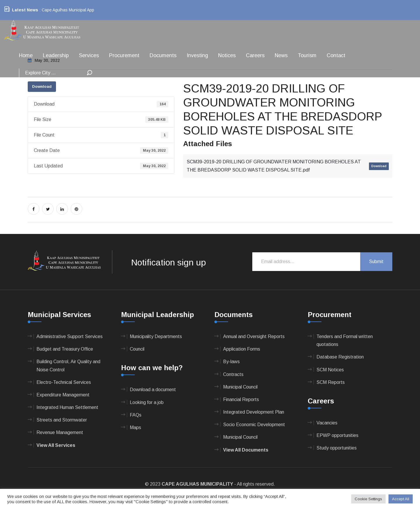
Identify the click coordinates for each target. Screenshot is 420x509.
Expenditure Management (63, 395)
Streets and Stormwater (62, 420)
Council (137, 349)
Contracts (233, 374)
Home (26, 55)
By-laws (231, 362)
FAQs (136, 415)
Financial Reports (241, 399)
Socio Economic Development (254, 425)
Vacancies (327, 423)
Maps (135, 427)
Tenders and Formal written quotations (345, 340)
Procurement (124, 55)
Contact (336, 55)
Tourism (307, 55)
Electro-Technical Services (64, 382)
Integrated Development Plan (254, 412)
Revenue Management (60, 432)
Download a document (153, 390)
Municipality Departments (156, 336)
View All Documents (246, 450)
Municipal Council (240, 387)
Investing (197, 55)
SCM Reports (331, 382)
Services (89, 55)
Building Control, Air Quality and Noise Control (68, 365)
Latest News (25, 10)
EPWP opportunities (337, 435)
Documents (163, 55)
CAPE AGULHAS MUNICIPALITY (197, 484)
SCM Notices (330, 370)
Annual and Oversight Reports (254, 336)
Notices (227, 55)
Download (42, 86)
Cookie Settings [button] (368, 499)
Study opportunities (337, 448)
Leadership (56, 55)
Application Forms (242, 349)
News (281, 55)
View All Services (56, 445)
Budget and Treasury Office (65, 349)
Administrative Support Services (70, 336)
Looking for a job (147, 402)
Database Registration (340, 357)
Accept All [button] (401, 499)
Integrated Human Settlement (67, 407)
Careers (255, 55)
